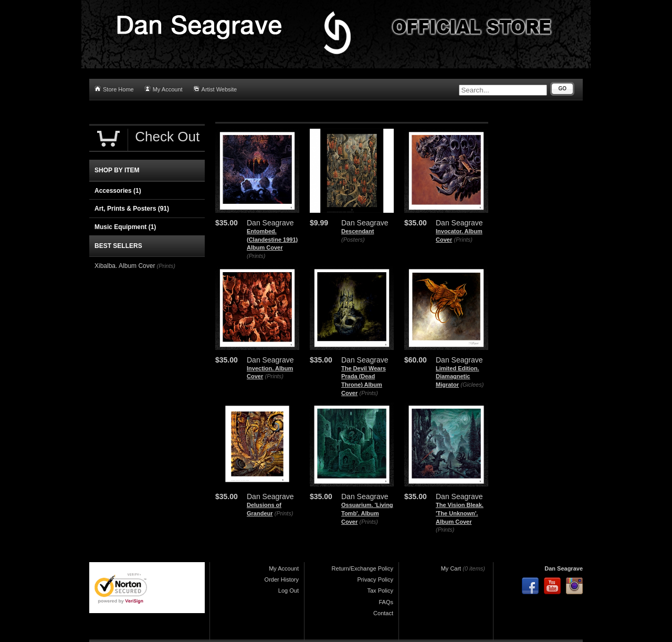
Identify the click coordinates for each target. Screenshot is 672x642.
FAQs (386, 602)
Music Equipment (125, 227)
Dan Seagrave (564, 568)
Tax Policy (380, 591)
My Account (164, 89)
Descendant (358, 231)
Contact (383, 613)
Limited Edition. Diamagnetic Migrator (458, 376)
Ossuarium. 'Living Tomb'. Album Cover (367, 513)
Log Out (288, 591)
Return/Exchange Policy (363, 568)
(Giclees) (472, 385)
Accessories (118, 191)
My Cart (451, 568)
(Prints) (256, 256)
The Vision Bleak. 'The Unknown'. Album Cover (460, 513)
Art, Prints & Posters (132, 209)
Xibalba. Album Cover (125, 266)
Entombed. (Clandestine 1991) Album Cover (272, 239)
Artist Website (215, 89)
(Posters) (353, 240)
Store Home (114, 89)
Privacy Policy (375, 579)
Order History (282, 579)
